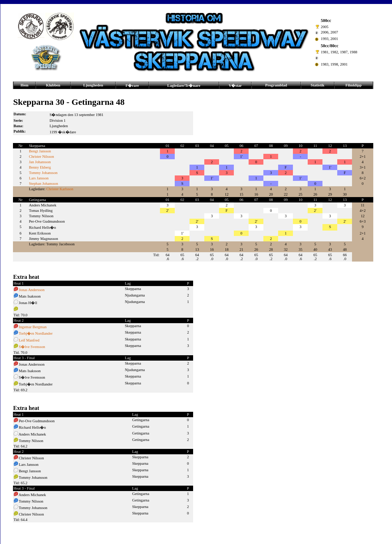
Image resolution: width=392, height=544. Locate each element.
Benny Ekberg (40, 167)
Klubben (53, 85)
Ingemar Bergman (33, 327)
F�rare (132, 86)
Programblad (276, 85)
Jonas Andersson (32, 290)
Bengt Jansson (40, 151)
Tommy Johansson (43, 173)
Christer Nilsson (41, 157)
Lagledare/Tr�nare (184, 86)
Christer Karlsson (60, 189)
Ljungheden (93, 85)
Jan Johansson (40, 162)
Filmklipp (354, 85)
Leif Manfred (29, 340)
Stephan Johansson (43, 184)
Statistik (317, 85)
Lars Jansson (39, 178)
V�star (235, 86)
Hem (24, 85)
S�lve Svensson (32, 347)
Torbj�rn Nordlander (36, 333)
